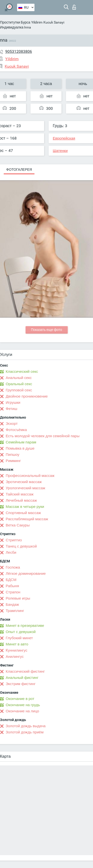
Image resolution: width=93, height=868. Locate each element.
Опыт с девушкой (21, 632)
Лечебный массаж (21, 500)
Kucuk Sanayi (54, 22)
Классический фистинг (25, 671)
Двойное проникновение (27, 396)
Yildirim (37, 22)
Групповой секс (19, 390)
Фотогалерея (19, 170)
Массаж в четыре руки (25, 507)
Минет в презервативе (25, 626)
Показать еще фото (47, 330)
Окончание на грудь (23, 705)
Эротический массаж (24, 482)
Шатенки (60, 151)
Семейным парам (21, 442)
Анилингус (15, 657)
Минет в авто (17, 644)
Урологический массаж (25, 488)
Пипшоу (13, 455)
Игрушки (13, 403)
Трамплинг (15, 611)
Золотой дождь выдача (26, 726)
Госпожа (13, 567)
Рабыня (12, 586)
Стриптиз (14, 540)
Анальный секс (19, 378)
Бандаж (12, 605)
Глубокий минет (19, 638)
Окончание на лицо (22, 711)
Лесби (11, 552)
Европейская (64, 138)
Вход (74, 7)
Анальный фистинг (22, 678)
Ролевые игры (18, 598)
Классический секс (22, 372)
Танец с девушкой (21, 546)
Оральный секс (19, 384)
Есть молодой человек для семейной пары (43, 436)
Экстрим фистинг (21, 684)
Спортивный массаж (23, 513)
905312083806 (19, 51)
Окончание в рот (20, 699)
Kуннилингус (16, 650)
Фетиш (12, 409)
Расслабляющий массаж (27, 519)
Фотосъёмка (16, 430)
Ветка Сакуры (18, 525)
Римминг (13, 461)
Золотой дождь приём (25, 732)
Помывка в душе (20, 448)
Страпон (13, 592)
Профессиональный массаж (30, 476)
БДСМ (11, 580)
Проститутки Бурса (15, 22)
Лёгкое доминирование (26, 574)
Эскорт (12, 424)
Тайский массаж (20, 494)
